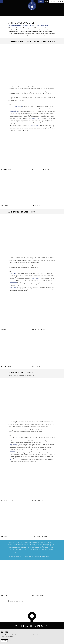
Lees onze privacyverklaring (7, 637)
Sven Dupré (13, 287)
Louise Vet (17, 437)
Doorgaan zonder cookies (16, 641)
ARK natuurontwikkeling (33, 125)
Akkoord (4, 641)
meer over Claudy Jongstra (18, 601)
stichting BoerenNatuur (36, 118)
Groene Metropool (35, 279)
